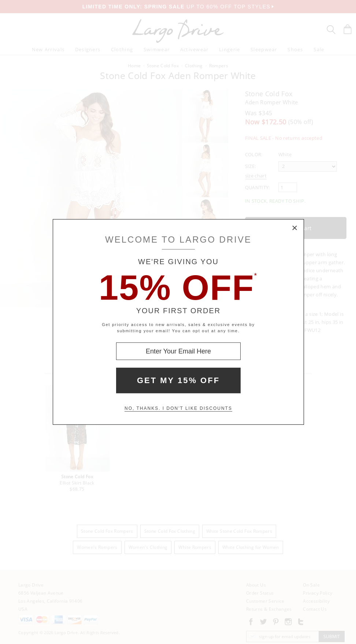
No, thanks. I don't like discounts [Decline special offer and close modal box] (178, 408)
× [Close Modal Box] (295, 228)
